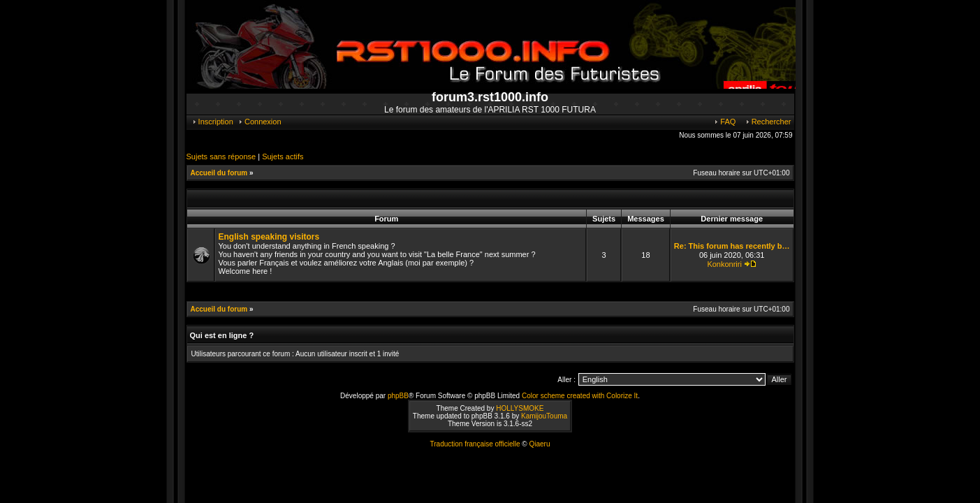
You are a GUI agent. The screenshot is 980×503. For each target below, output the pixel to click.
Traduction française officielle (475, 444)
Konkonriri (724, 264)
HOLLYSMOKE (520, 408)
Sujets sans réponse (221, 156)
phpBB (398, 396)
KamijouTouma (544, 416)
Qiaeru (539, 444)
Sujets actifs (283, 156)
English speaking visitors (269, 237)
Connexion (259, 122)
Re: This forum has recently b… (732, 246)
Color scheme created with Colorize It (580, 396)
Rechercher (768, 122)
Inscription (212, 122)
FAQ (724, 122)
